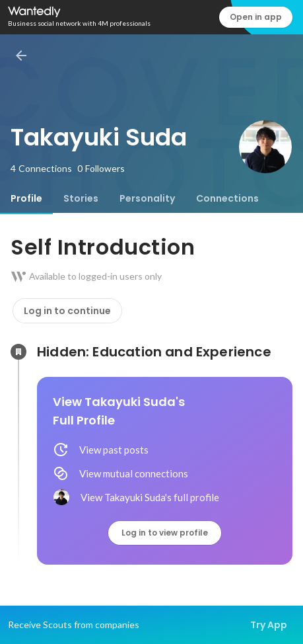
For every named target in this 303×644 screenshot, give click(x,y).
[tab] (26, 198)
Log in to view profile (165, 533)
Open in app (256, 17)
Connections (227, 198)
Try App (269, 625)
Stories (81, 198)
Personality (147, 198)
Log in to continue (67, 311)
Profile (26, 198)
